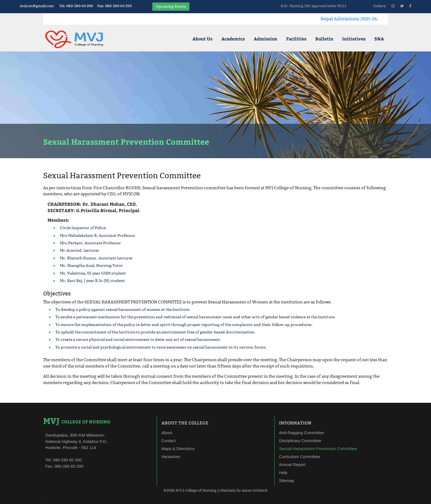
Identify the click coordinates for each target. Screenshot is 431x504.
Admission (266, 39)
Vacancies (171, 457)
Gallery (380, 6)
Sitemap (287, 480)
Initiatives (354, 39)
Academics (233, 39)
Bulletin (324, 39)
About (167, 433)
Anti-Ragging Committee (301, 433)
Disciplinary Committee (300, 441)
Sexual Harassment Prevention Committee (318, 449)
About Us (202, 39)
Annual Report (292, 465)
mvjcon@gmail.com (37, 6)
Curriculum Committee (299, 457)
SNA (379, 39)
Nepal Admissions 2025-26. (364, 19)
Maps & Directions (178, 449)
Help (283, 472)
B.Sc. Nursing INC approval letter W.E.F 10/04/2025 (340, 6)
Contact (168, 441)
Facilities (296, 39)
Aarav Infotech (255, 490)
